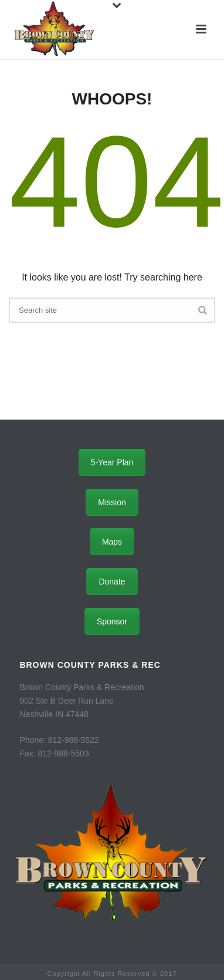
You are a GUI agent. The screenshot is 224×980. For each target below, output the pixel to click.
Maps (112, 542)
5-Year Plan (112, 462)
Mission (112, 502)
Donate (112, 582)
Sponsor (112, 621)
